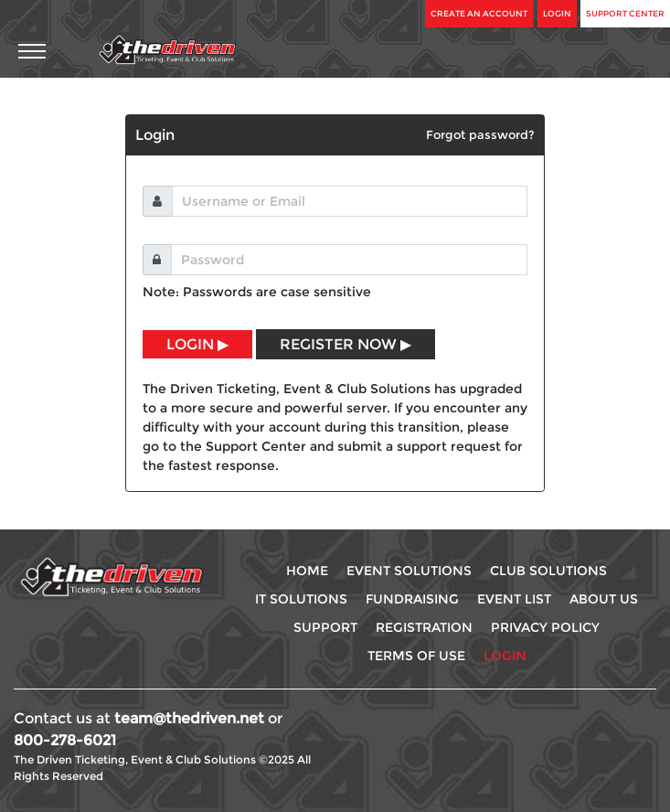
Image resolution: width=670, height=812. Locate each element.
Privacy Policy (545, 627)
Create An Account (479, 13)
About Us (604, 599)
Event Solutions (409, 571)
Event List (514, 599)
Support (325, 627)
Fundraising (412, 599)
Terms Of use (416, 656)
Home (307, 571)
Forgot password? (480, 134)
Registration (424, 627)
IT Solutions (301, 599)
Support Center (625, 13)
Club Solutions (548, 571)
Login (557, 13)
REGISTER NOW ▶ (346, 344)
